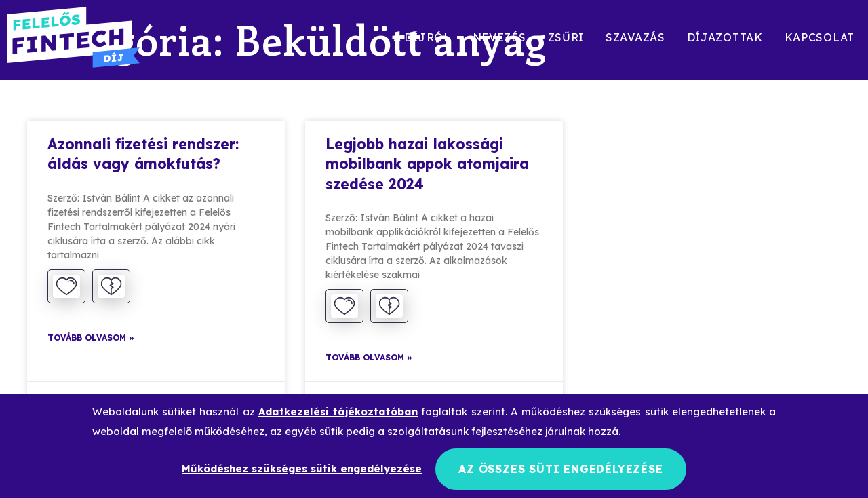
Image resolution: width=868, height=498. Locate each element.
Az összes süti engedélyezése (560, 469)
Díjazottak (725, 37)
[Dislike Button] (111, 286)
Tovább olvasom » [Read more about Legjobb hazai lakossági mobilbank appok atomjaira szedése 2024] (369, 357)
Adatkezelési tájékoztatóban (338, 411)
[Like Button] (66, 286)
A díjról (422, 37)
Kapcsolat (820, 37)
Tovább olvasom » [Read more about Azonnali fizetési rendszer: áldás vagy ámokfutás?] (91, 338)
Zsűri (566, 37)
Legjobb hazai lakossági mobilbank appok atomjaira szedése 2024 (427, 164)
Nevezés (499, 37)
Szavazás (635, 37)
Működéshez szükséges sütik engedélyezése (302, 468)
